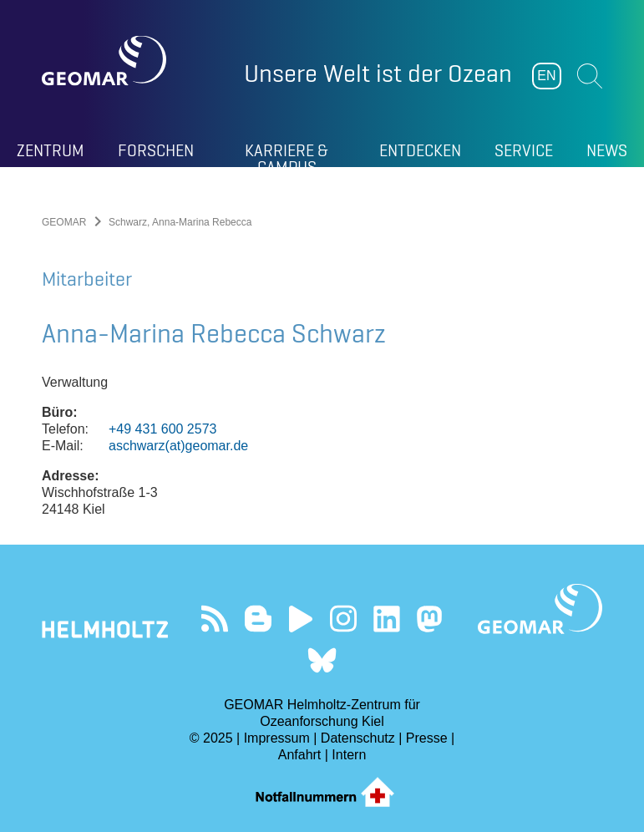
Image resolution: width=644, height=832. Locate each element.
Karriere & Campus (287, 153)
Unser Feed (214, 619)
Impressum (277, 738)
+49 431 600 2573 (162, 429)
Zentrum (51, 150)
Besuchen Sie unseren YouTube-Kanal (300, 619)
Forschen (156, 150)
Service (524, 150)
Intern (349, 755)
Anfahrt (300, 755)
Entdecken (420, 150)
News (607, 150)
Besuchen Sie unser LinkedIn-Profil (386, 619)
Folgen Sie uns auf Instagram (344, 619)
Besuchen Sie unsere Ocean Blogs (258, 619)
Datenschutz (358, 738)
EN (546, 76)
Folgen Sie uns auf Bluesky (322, 660)
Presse (427, 738)
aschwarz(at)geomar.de (178, 446)
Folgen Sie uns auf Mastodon (430, 619)
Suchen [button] (590, 76)
